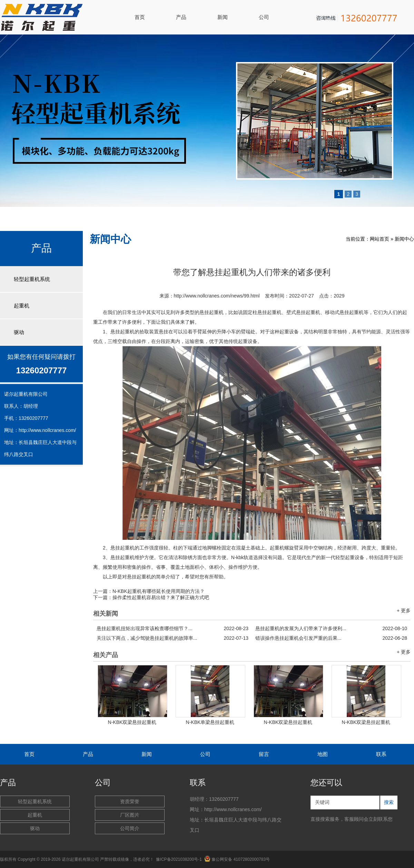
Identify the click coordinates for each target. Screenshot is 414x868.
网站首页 (379, 239)
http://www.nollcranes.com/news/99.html (217, 296)
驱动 (19, 332)
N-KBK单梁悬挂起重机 (210, 722)
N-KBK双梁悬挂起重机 (132, 722)
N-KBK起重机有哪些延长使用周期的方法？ (159, 591)
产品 (181, 17)
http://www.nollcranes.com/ (47, 430)
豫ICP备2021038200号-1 (179, 859)
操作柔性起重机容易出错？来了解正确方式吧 (161, 597)
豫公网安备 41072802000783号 (237, 859)
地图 (323, 754)
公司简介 (130, 828)
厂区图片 (130, 815)
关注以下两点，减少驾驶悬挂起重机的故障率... (172, 638)
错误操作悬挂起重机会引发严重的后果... (331, 638)
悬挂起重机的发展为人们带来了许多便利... (331, 628)
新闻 (223, 17)
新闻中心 (404, 239)
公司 (264, 17)
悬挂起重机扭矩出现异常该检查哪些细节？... (172, 628)
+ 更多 (404, 610)
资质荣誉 (130, 801)
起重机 (22, 306)
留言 (264, 754)
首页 (140, 17)
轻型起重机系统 (32, 279)
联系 (381, 754)
